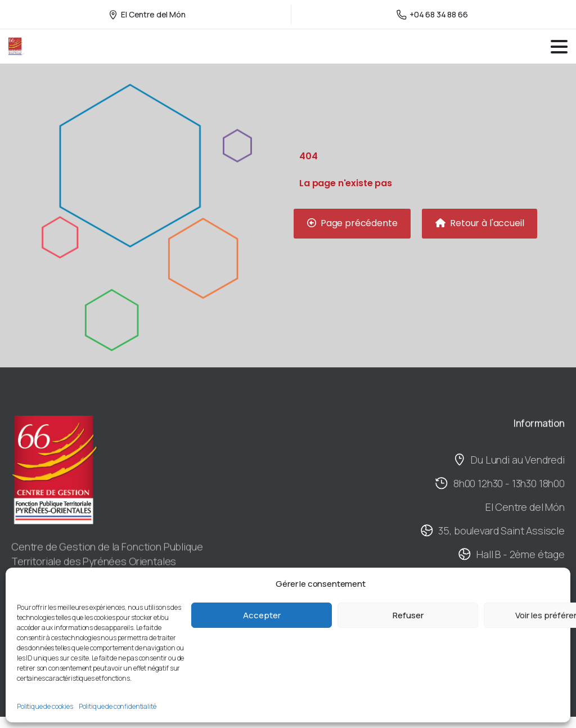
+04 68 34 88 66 (432, 14)
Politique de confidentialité (118, 706)
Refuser (408, 615)
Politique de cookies (45, 706)
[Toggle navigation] (559, 47)
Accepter (262, 615)
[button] (352, 224)
